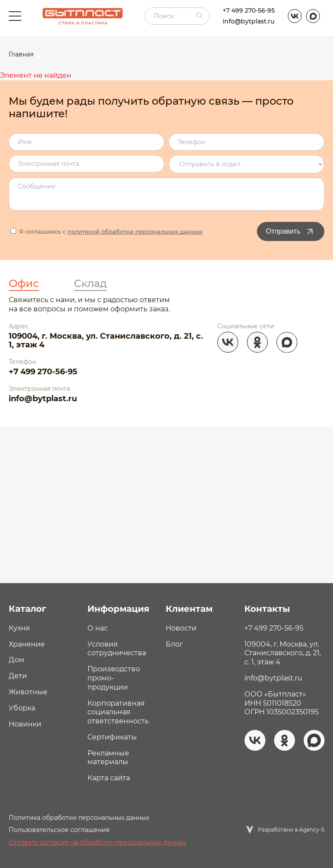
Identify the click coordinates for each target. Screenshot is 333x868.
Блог (174, 644)
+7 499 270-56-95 (249, 10)
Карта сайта (109, 778)
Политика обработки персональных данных (79, 818)
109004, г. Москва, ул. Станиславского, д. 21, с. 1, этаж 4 (106, 341)
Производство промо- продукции (114, 678)
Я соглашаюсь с (107, 231)
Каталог (27, 609)
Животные (28, 692)
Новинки (25, 724)
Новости (181, 628)
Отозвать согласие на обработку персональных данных (97, 842)
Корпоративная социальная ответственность (118, 712)
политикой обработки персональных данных (135, 231)
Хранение (27, 644)
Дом (17, 660)
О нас (98, 628)
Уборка (22, 708)
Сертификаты (112, 737)
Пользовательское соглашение (59, 830)
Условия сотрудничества (117, 649)
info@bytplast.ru (248, 21)
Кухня (19, 628)
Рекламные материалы (108, 758)
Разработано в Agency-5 (291, 830)
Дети (18, 676)
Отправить (291, 231)
